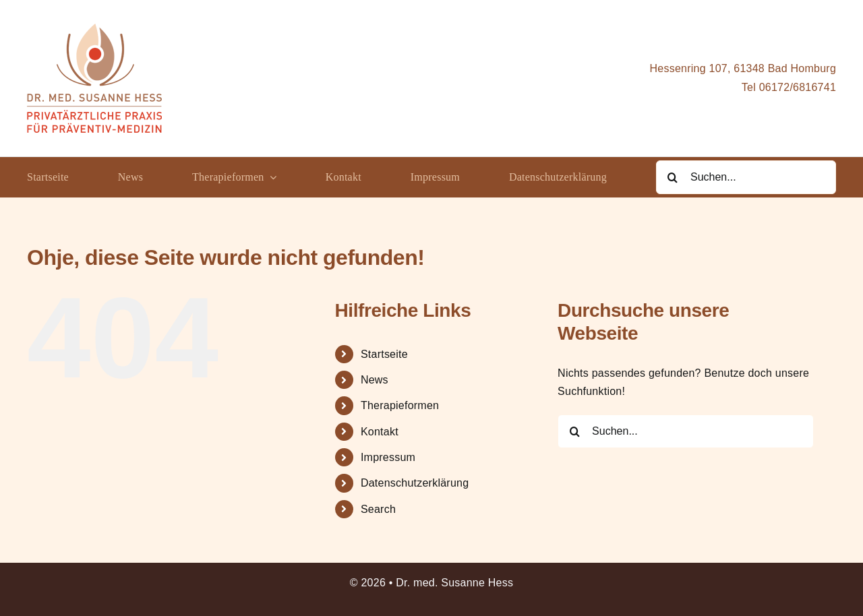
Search (378, 509)
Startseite (384, 354)
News (375, 380)
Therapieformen (400, 405)
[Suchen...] (746, 177)
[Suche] (673, 177)
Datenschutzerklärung (415, 483)
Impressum (388, 457)
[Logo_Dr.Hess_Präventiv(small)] (94, 29)
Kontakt (380, 432)
